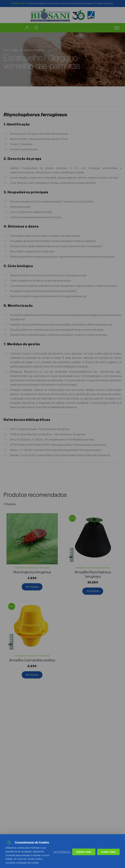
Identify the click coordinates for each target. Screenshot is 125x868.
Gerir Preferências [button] (62, 852)
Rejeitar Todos (84, 852)
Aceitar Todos (108, 852)
